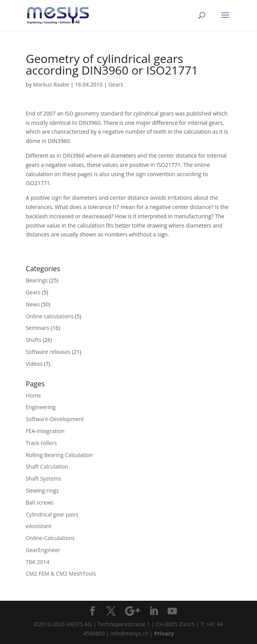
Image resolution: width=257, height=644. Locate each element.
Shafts (33, 340)
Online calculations (49, 316)
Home (33, 395)
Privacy (164, 633)
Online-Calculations (50, 538)
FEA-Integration (45, 431)
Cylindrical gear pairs (52, 514)
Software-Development (55, 419)
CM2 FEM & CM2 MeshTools (61, 573)
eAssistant (39, 526)
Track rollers (41, 443)
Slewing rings (42, 490)
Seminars (37, 328)
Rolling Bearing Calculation (59, 455)
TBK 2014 (37, 562)
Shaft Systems (43, 478)
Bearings (37, 280)
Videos (34, 364)
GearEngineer (43, 550)
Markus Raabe (51, 84)
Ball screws (39, 502)
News (33, 304)
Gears (116, 84)
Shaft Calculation (47, 466)
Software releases (48, 352)
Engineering (40, 407)
